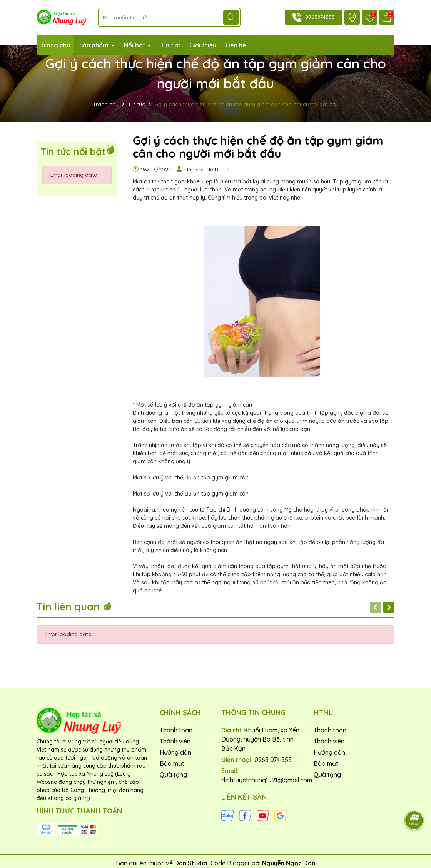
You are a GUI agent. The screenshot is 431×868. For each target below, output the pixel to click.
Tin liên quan (74, 606)
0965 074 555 (273, 760)
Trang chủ (55, 45)
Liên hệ (236, 45)
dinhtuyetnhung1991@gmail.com (267, 780)
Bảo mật (172, 763)
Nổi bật (135, 45)
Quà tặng (173, 775)
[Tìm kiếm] (231, 17)
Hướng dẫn (175, 752)
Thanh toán (176, 730)
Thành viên (175, 741)
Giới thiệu (203, 45)
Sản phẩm (95, 45)
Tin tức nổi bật (73, 151)
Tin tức (170, 45)
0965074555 (320, 17)
